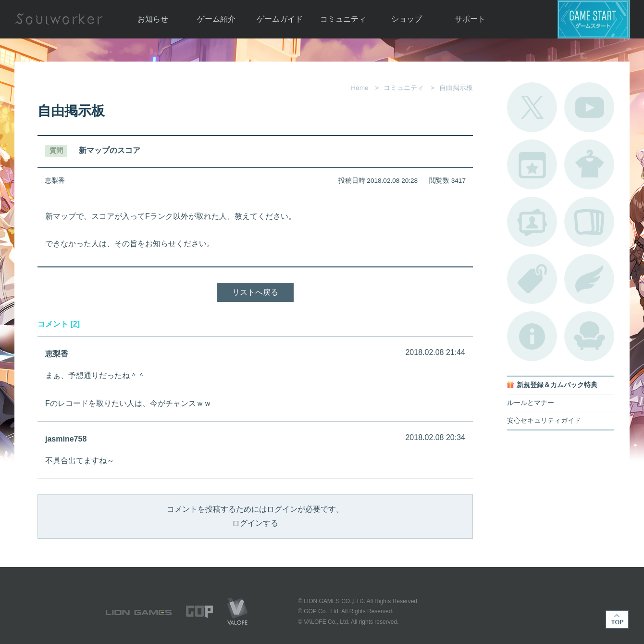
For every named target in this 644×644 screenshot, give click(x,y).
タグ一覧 (532, 279)
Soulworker (59, 19)
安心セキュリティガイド (544, 421)
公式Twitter (532, 107)
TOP (617, 619)
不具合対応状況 (532, 336)
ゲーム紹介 (216, 19)
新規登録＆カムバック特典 (557, 385)
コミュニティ (343, 19)
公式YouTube (589, 107)
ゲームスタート (594, 19)
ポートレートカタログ (532, 222)
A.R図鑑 (589, 222)
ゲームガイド (280, 19)
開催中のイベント (532, 164)
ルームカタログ (589, 336)
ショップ (407, 19)
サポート (470, 19)
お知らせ (153, 19)
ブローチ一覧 (589, 279)
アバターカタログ (589, 164)
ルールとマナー (531, 403)
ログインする (255, 523)
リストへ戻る (255, 292)
